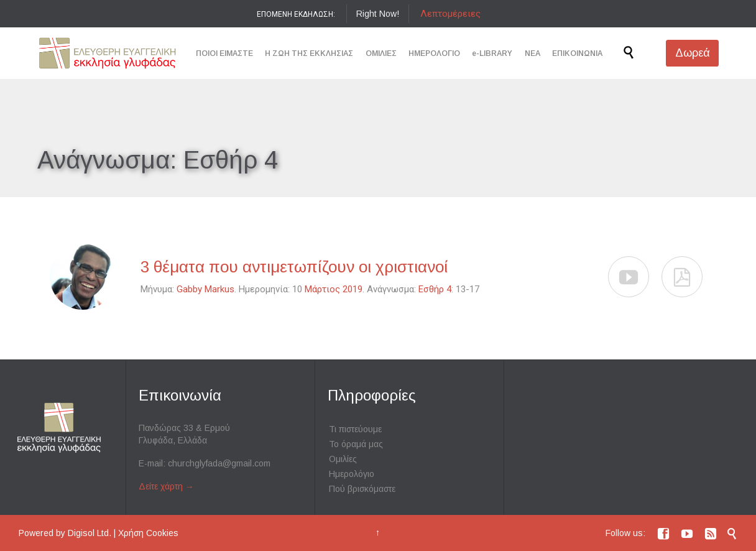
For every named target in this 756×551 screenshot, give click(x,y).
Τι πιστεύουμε (355, 429)
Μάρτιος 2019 (334, 289)
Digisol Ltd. (90, 533)
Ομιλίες (343, 459)
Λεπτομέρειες (450, 14)
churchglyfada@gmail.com (219, 463)
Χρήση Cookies (148, 533)
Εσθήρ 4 (435, 289)
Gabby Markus (205, 289)
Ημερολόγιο (352, 474)
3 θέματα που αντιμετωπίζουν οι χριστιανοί (294, 267)
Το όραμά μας (356, 444)
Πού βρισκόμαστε (362, 489)
